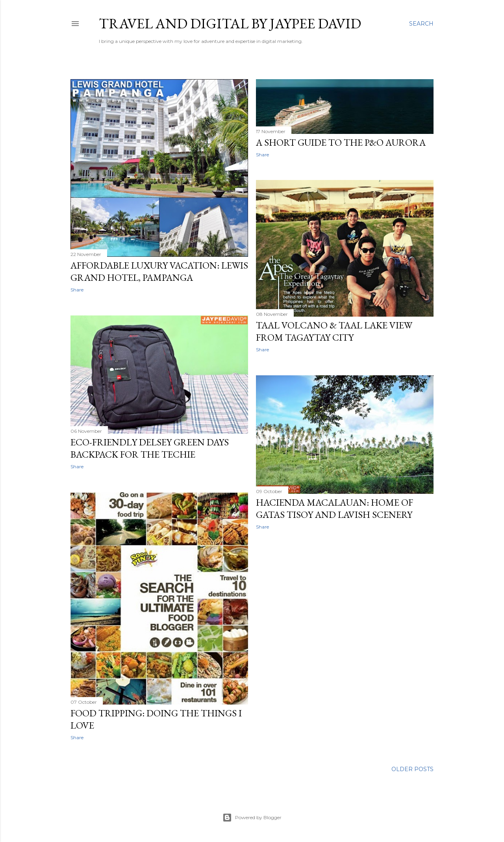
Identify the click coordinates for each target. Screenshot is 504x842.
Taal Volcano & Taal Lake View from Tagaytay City (334, 331)
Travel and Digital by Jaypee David (230, 23)
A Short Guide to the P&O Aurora (341, 142)
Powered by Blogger (252, 818)
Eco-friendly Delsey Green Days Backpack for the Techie (150, 448)
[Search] (421, 24)
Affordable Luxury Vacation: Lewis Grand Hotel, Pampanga (159, 271)
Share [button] (77, 290)
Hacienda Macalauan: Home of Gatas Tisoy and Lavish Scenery (334, 508)
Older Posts (412, 769)
